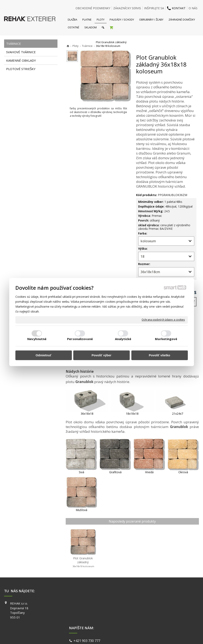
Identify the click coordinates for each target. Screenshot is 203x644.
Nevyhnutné (37, 339)
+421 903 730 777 (88, 604)
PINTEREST (150, 621)
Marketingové (166, 339)
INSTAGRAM (151, 609)
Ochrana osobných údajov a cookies (163, 320)
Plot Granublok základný (83, 562)
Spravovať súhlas (165, 636)
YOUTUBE (149, 615)
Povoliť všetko (159, 355)
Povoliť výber (101, 355)
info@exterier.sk (87, 609)
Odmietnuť (43, 355)
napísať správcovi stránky (91, 636)
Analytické (123, 339)
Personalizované (80, 339)
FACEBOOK (150, 603)
